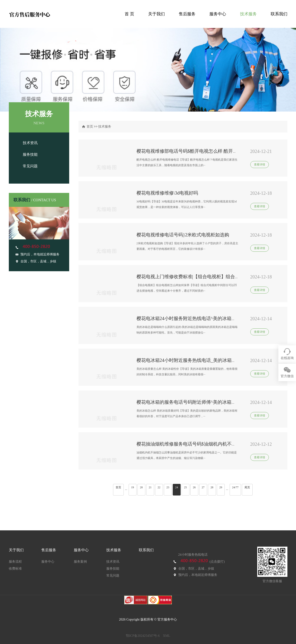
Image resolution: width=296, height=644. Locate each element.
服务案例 (80, 562)
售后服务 (187, 14)
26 (194, 487)
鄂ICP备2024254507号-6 (143, 636)
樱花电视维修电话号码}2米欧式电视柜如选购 (183, 235)
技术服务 (248, 14)
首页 (90, 127)
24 (177, 487)
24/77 (235, 487)
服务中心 (218, 14)
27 (203, 487)
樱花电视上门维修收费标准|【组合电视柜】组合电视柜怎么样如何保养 (209, 277)
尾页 (247, 487)
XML (167, 636)
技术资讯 (30, 143)
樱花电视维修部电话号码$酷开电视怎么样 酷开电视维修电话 (199, 151)
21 (150, 487)
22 (159, 487)
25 (185, 487)
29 (221, 487)
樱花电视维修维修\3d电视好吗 (167, 193)
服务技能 (30, 154)
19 (133, 487)
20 (141, 487)
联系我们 (279, 14)
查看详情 (260, 165)
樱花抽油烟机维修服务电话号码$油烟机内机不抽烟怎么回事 (198, 444)
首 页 (129, 14)
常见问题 (30, 166)
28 (212, 487)
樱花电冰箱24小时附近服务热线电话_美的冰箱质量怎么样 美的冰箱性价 (210, 360)
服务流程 (15, 562)
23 (168, 487)
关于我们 (156, 14)
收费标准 (15, 569)
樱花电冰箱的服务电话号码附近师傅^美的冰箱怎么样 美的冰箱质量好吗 (210, 402)
